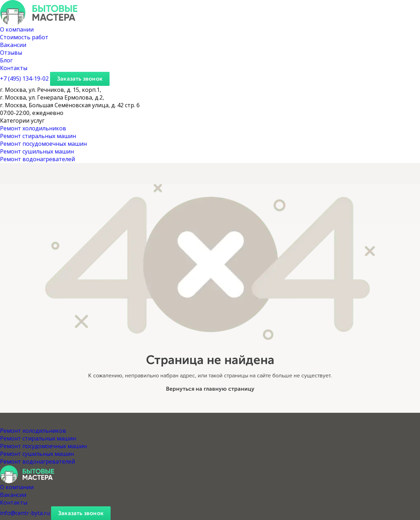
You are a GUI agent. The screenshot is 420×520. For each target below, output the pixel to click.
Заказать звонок (80, 79)
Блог (6, 60)
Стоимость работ (24, 37)
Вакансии (13, 45)
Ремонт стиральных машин (38, 136)
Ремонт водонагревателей (37, 159)
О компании (17, 29)
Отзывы (11, 53)
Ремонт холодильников (33, 128)
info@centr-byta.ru (25, 513)
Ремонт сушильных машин (37, 151)
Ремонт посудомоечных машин (43, 144)
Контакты (14, 68)
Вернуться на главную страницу (210, 389)
